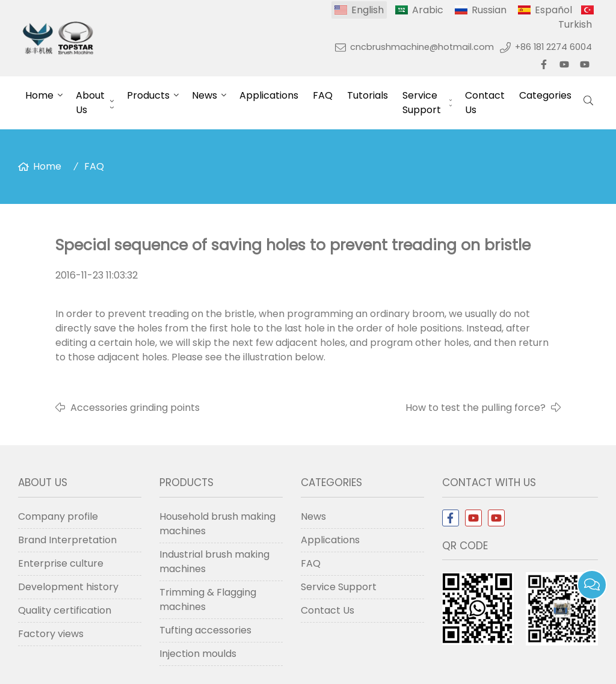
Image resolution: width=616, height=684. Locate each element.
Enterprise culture (61, 563)
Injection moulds (198, 654)
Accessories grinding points (135, 408)
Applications (269, 95)
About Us (90, 103)
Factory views (51, 634)
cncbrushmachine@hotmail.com (422, 47)
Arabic (428, 10)
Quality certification (65, 610)
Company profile (58, 516)
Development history (68, 587)
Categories (545, 95)
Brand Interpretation (67, 540)
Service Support (422, 103)
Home (39, 95)
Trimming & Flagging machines (208, 599)
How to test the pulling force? (476, 408)
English (368, 10)
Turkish (575, 24)
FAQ (323, 95)
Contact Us (485, 103)
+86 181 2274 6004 (553, 47)
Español (553, 10)
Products (148, 95)
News (205, 95)
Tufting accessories (205, 630)
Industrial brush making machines (214, 562)
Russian (489, 10)
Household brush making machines (217, 524)
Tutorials (368, 95)
